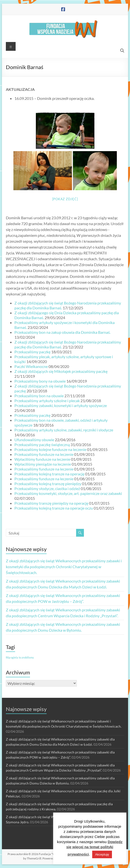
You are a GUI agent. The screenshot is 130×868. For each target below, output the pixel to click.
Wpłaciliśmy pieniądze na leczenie (43, 464)
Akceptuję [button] (102, 854)
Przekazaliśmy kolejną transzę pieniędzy (48, 484)
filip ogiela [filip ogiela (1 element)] (12, 657)
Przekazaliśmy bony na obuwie (40, 381)
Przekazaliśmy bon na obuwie (39, 396)
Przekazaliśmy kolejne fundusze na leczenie (50, 449)
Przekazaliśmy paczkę (32, 352)
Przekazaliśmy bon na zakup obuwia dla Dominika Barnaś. (62, 332)
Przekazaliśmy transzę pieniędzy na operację (51, 503)
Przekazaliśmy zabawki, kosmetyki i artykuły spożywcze (61, 405)
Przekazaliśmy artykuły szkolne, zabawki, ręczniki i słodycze (64, 430)
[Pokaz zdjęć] (65, 199)
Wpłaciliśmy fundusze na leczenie (42, 459)
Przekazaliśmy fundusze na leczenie (44, 454)
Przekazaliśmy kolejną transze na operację (49, 474)
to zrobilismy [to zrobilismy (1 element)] (26, 657)
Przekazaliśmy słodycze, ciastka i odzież (47, 488)
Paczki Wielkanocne (31, 366)
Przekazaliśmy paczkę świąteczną (42, 444)
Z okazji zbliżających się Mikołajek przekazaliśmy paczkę (61, 371)
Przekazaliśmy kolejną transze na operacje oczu (54, 508)
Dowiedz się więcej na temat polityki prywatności (95, 848)
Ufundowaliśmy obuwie (34, 440)
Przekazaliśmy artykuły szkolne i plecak (47, 401)
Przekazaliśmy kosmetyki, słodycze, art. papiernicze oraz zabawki (68, 493)
